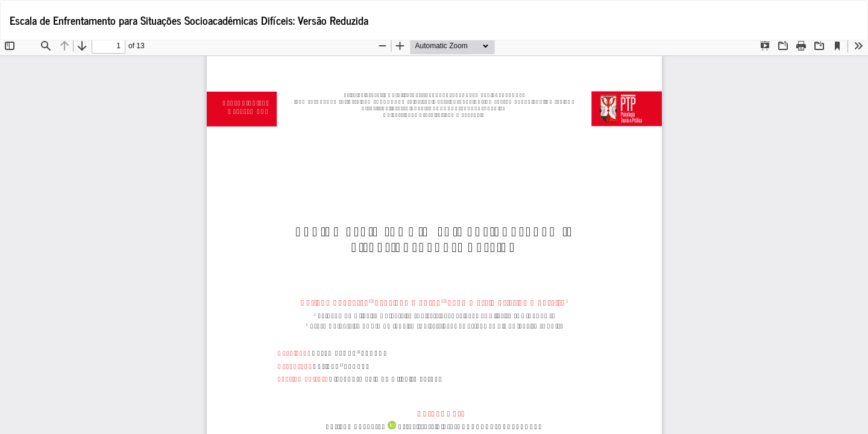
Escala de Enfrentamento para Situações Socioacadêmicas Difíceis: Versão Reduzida (189, 20)
